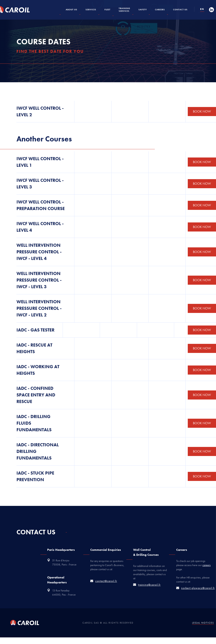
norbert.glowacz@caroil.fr (198, 588)
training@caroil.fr (149, 585)
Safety (143, 10)
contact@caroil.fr (106, 581)
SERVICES (91, 10)
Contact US (180, 10)
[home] (17, 10)
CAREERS (160, 10)
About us (72, 10)
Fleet (107, 10)
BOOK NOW (202, 111)
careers (207, 565)
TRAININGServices (124, 10)
